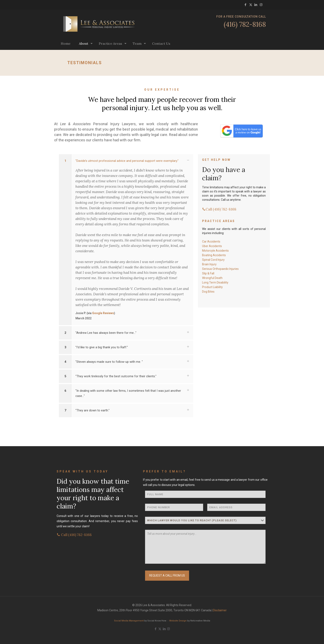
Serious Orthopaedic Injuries (220, 269)
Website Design (178, 621)
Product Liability (212, 287)
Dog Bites (208, 292)
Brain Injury (209, 264)
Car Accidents (211, 241)
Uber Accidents (212, 246)
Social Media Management (129, 621)
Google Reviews (103, 313)
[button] (126, 240)
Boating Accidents (214, 255)
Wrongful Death (212, 278)
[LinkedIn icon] (256, 5)
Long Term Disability (215, 282)
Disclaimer (220, 610)
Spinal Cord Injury (213, 260)
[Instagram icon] (261, 5)
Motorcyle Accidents (215, 251)
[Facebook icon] (246, 5)
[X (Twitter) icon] (251, 5)
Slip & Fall (208, 273)
